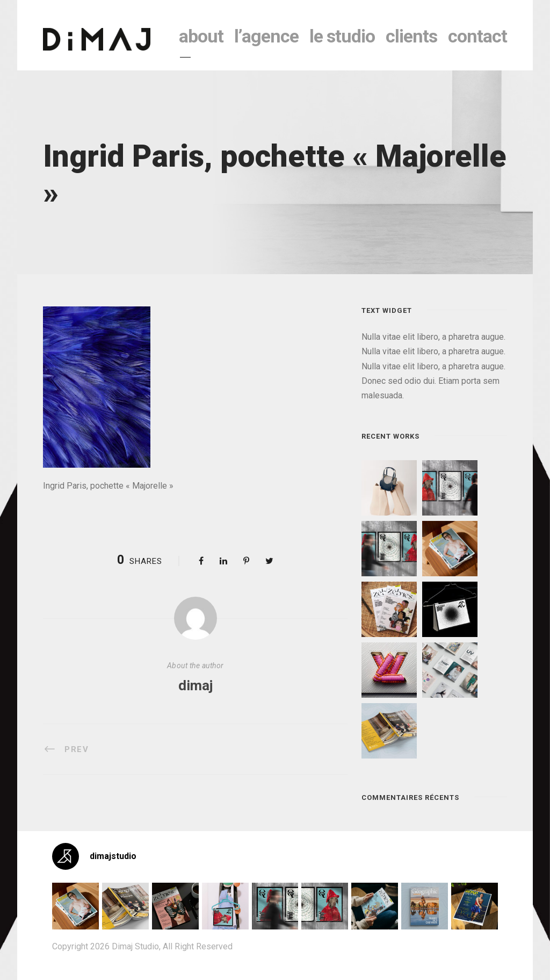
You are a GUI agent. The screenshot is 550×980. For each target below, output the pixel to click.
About (201, 36)
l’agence (266, 36)
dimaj (196, 685)
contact (477, 36)
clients (411, 36)
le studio (342, 36)
